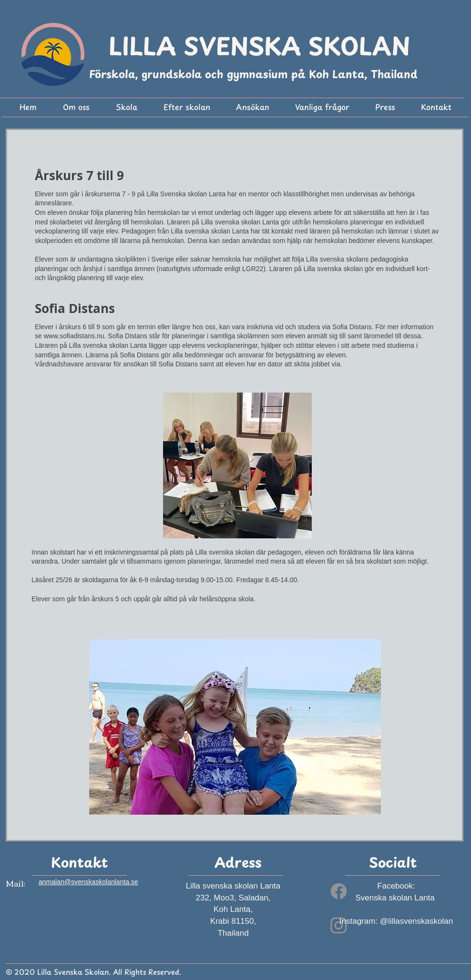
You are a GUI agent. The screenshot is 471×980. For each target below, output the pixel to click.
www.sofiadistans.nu (74, 336)
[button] (76, 108)
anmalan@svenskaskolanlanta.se (88, 882)
